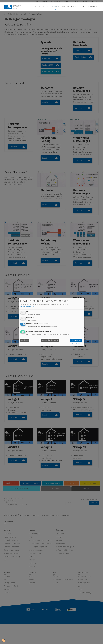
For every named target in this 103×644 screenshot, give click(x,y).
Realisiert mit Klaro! (77, 344)
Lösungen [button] (41, 7)
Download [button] (60, 7)
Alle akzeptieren (76, 340)
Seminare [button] (77, 7)
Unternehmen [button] (93, 7)
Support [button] (69, 7)
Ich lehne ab (25, 340)
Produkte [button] (50, 7)
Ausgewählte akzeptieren (50, 340)
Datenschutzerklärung (27, 307)
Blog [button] (84, 7)
